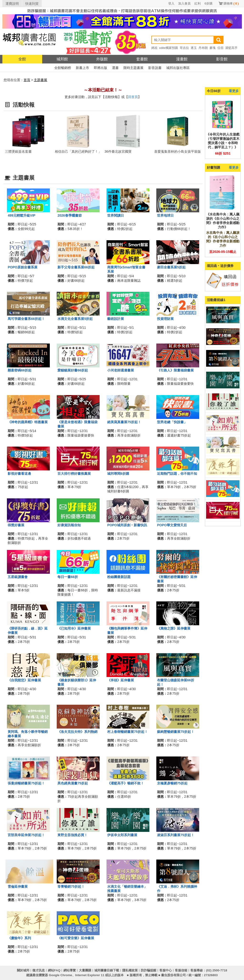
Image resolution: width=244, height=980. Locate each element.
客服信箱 (181, 970)
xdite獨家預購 (169, 48)
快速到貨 (32, 4)
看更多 (234, 91)
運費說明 (12, 4)
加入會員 (184, 3)
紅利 (198, 3)
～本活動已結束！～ (103, 90)
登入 (171, 3)
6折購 (208, 3)
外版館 (102, 59)
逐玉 (194, 48)
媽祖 (154, 48)
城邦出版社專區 (178, 68)
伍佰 (220, 48)
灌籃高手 (231, 48)
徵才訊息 (39, 970)
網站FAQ (54, 970)
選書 (115, 68)
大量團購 (85, 970)
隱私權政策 (130, 970)
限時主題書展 (133, 68)
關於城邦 (23, 970)
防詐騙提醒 (149, 970)
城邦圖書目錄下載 (107, 970)
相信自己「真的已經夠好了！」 (78, 151)
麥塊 (213, 48)
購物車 (231, 3)
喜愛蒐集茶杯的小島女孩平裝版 (178, 151)
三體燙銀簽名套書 (18, 151)
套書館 (142, 59)
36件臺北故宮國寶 (118, 151)
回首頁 (133, 97)
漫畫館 (182, 59)
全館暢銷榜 (63, 68)
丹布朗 (203, 48)
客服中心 (166, 970)
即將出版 (101, 68)
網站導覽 (70, 970)
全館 (22, 59)
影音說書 (155, 68)
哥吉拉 (184, 48)
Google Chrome (61, 975)
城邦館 (62, 59)
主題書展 (41, 80)
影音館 (222, 59)
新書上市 (82, 68)
